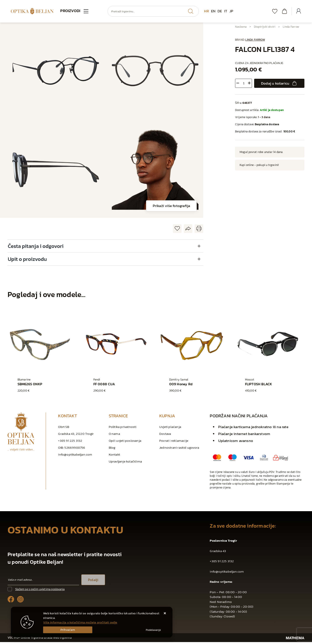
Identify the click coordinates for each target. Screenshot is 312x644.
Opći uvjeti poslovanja (125, 442)
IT (226, 11)
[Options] (153, 630)
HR (206, 11)
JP (231, 11)
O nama (114, 436)
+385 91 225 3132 (70, 442)
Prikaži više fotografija (171, 206)
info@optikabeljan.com (75, 456)
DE (220, 11)
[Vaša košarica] (284, 11)
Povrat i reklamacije (174, 442)
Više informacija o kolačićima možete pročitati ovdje (80, 622)
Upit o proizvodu (27, 259)
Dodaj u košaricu (279, 83)
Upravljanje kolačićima (125, 463)
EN (213, 11)
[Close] (68, 630)
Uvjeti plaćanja (170, 429)
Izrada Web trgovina (58, 640)
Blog (112, 449)
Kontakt (114, 456)
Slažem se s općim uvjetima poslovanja (40, 591)
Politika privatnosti (123, 429)
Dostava (165, 436)
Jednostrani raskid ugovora (179, 449)
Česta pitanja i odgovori (36, 246)
